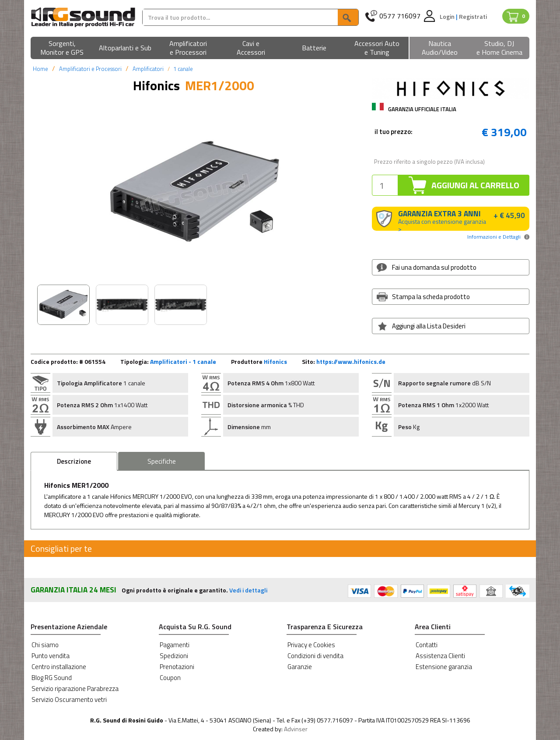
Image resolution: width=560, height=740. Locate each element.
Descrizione (74, 461)
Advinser (296, 729)
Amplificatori (148, 69)
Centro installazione (59, 667)
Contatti (427, 645)
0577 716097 (400, 16)
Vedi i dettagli (248, 590)
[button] (62, 48)
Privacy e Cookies (311, 645)
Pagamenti (175, 645)
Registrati (473, 16)
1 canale (183, 69)
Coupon (170, 678)
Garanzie (300, 667)
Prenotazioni (177, 667)
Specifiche (162, 461)
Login (448, 16)
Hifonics (275, 361)
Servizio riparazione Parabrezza (75, 689)
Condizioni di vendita (315, 656)
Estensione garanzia (444, 667)
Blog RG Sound (52, 678)
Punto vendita (51, 656)
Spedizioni (174, 656)
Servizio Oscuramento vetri (69, 699)
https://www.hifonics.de (351, 361)
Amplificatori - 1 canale (183, 361)
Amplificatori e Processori (90, 69)
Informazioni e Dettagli (494, 237)
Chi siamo (45, 645)
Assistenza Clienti (440, 656)
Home (40, 69)
